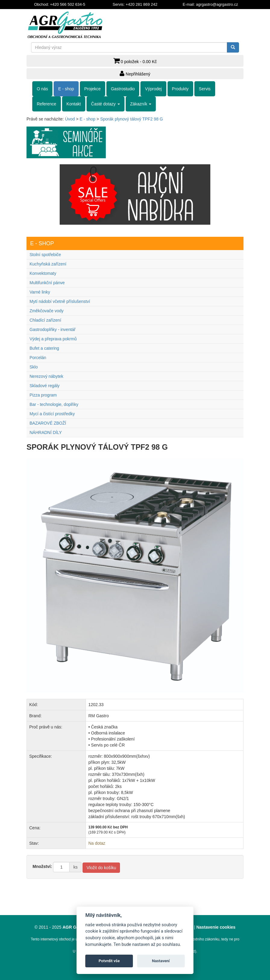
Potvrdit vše (109, 961)
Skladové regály (45, 386)
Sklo (34, 367)
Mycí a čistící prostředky (52, 414)
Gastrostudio (123, 89)
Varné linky (40, 292)
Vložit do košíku (101, 868)
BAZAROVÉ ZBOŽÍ (48, 423)
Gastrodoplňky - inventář (53, 329)
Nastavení (161, 961)
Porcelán (38, 358)
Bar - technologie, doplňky (54, 404)
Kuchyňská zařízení (48, 264)
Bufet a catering (44, 348)
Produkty (180, 89)
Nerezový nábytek (46, 376)
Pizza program (43, 395)
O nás (42, 89)
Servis (205, 89)
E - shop (66, 89)
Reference (47, 104)
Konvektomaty (43, 273)
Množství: (42, 866)
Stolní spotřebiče (45, 255)
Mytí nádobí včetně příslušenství (60, 301)
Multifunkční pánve (47, 283)
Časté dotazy (105, 104)
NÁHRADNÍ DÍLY (46, 432)
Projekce (93, 89)
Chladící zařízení (45, 320)
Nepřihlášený (135, 73)
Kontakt (74, 104)
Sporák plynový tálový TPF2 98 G (131, 119)
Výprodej (153, 89)
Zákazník (141, 104)
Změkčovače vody (47, 311)
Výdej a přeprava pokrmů (53, 339)
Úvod (70, 119)
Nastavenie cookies (216, 927)
